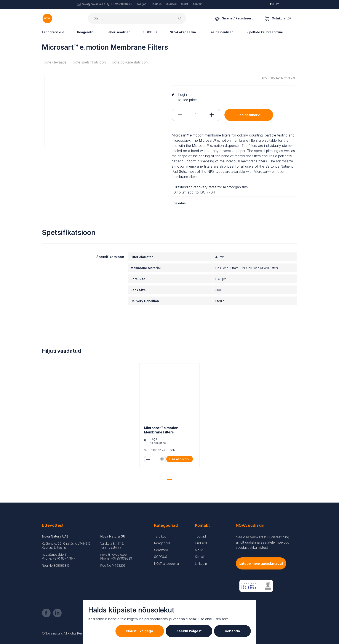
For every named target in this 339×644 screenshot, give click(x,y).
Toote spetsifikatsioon (88, 62)
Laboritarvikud (53, 32)
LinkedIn (201, 564)
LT (277, 4)
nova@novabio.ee (93, 4)
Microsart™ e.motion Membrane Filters (161, 430)
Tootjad (141, 4)
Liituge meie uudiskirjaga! (261, 563)
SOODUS (150, 32)
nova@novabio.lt (54, 554)
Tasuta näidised (221, 32)
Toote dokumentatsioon (129, 62)
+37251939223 (122, 558)
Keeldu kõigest (189, 631)
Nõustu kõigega (140, 631)
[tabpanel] (169, 416)
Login (182, 95)
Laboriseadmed (118, 32)
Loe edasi (179, 203)
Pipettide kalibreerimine (265, 32)
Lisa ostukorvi (249, 115)
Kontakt (197, 4)
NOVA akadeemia (183, 32)
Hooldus (156, 4)
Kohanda (232, 631)
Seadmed (161, 550)
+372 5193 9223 (122, 4)
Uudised (171, 4)
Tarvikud (160, 536)
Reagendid (85, 32)
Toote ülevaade (54, 62)
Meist (185, 4)
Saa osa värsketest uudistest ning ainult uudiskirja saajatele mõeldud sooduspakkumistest (263, 542)
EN (272, 4)
